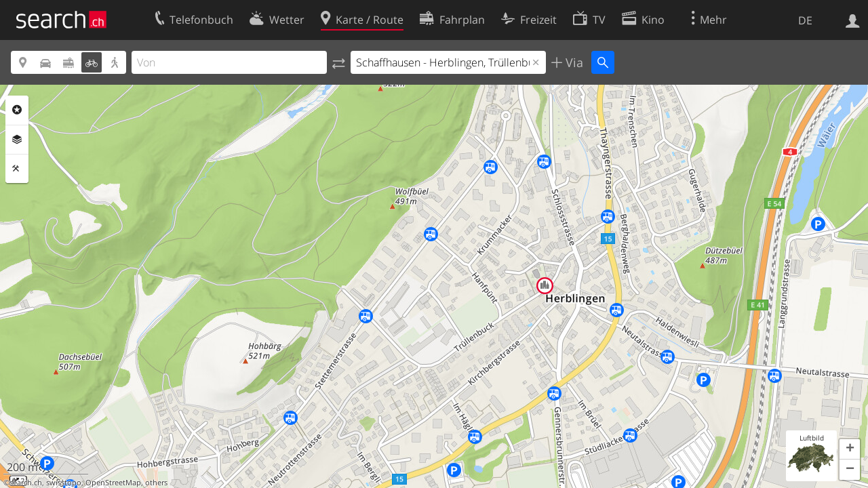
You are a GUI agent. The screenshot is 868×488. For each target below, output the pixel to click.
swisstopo (64, 483)
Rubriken (17, 110)
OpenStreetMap (113, 483)
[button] (850, 449)
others (156, 483)
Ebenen (17, 140)
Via (573, 62)
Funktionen (17, 169)
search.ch (26, 483)
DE (805, 20)
